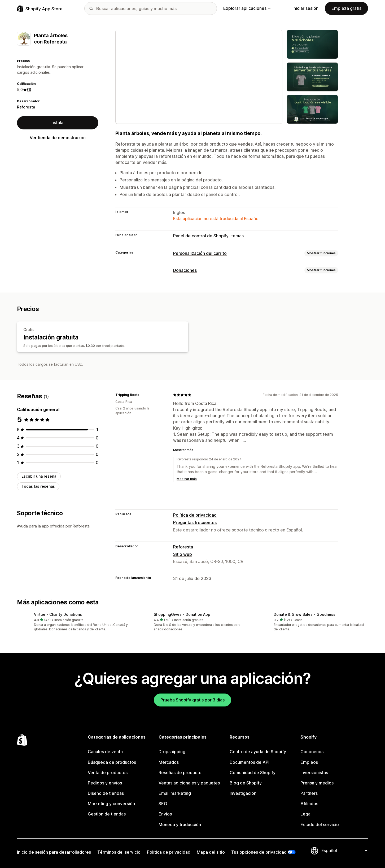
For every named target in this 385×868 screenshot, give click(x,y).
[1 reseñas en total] (97, 430)
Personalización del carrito (200, 253)
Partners (309, 793)
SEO (163, 804)
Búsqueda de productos (112, 762)
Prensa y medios (317, 783)
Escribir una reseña (39, 476)
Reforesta (26, 107)
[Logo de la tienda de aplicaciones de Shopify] (40, 8)
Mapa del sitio (211, 852)
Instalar (58, 123)
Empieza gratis (346, 8)
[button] (73, 622)
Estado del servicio (320, 825)
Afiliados (309, 804)
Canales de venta (105, 752)
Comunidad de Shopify (253, 773)
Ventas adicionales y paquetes (189, 783)
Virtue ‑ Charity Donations (58, 614)
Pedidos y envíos (105, 783)
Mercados (169, 762)
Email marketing (175, 793)
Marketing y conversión (111, 804)
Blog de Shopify (246, 783)
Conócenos (312, 752)
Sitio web (183, 554)
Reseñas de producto (180, 773)
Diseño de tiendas (106, 793)
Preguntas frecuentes (195, 522)
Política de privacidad (195, 515)
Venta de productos (108, 773)
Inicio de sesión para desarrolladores (54, 852)
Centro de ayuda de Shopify (258, 752)
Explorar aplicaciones (247, 8)
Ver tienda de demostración (58, 138)
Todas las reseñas (38, 486)
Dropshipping (172, 752)
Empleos (309, 762)
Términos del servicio (119, 852)
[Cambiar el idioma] (344, 850)
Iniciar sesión (305, 8)
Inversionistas (314, 773)
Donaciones (185, 270)
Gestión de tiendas (107, 814)
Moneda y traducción (180, 825)
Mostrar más (183, 450)
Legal (306, 814)
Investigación (243, 793)
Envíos (165, 814)
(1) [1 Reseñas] (29, 90)
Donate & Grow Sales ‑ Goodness (305, 614)
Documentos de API (250, 762)
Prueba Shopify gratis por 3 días (192, 700)
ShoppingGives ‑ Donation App (182, 614)
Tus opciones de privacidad (259, 852)
